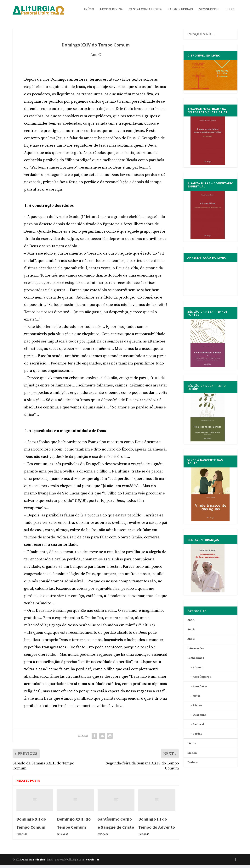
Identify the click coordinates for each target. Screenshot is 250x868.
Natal (196, 699)
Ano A (191, 623)
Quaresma (199, 718)
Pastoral (193, 765)
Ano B (191, 632)
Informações (196, 651)
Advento (198, 670)
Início (89, 12)
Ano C (96, 58)
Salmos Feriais (180, 12)
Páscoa (197, 708)
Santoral (198, 727)
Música (192, 756)
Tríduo (197, 736)
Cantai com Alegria (145, 12)
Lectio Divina (111, 12)
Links (230, 12)
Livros (192, 746)
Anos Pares (200, 689)
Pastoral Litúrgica (33, 862)
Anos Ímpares (202, 680)
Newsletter (209, 12)
